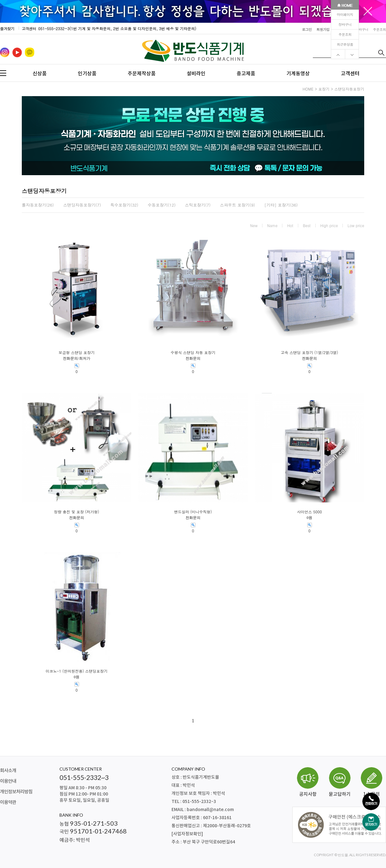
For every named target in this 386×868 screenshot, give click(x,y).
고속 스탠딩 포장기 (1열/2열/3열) (309, 352)
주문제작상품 (142, 73)
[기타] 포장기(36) (281, 205)
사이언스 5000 (309, 512)
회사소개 (8, 771)
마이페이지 (345, 14)
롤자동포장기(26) (38, 205)
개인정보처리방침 (16, 792)
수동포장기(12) (162, 205)
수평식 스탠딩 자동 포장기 (193, 352)
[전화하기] (371, 801)
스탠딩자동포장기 (349, 89)
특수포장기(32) (124, 205)
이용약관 (8, 803)
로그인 (307, 29)
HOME (308, 89)
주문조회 (345, 34)
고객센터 (350, 73)
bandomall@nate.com (210, 810)
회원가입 (323, 29)
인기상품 (87, 73)
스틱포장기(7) (198, 205)
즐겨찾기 (7, 28)
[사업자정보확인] (187, 834)
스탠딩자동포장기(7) (82, 205)
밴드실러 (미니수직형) (193, 512)
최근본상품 (345, 44)
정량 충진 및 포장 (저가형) (76, 512)
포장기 (324, 89)
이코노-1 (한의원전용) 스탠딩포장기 (76, 671)
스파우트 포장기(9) (237, 205)
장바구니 (345, 24)
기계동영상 (298, 73)
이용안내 (8, 781)
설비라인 (196, 73)
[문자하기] (371, 822)
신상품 (40, 73)
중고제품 (246, 73)
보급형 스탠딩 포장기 (77, 352)
